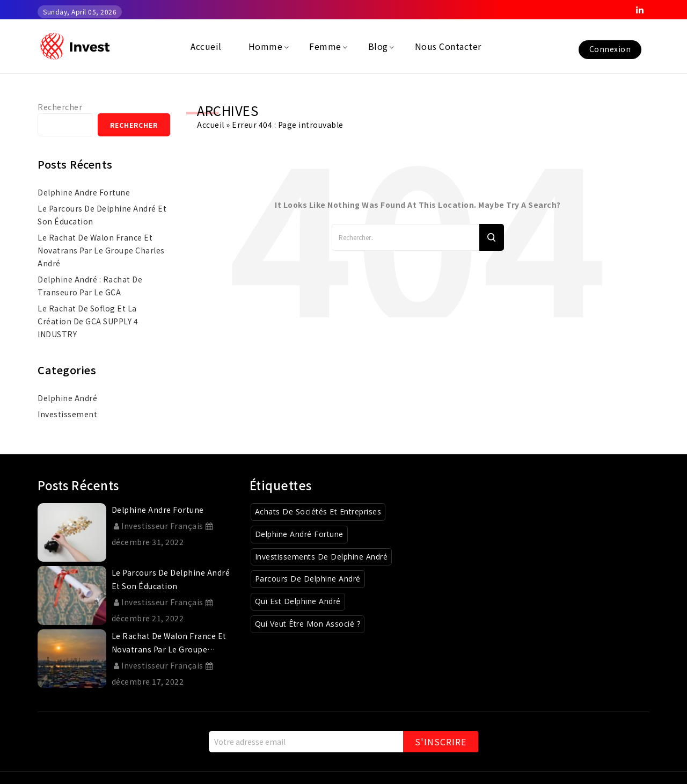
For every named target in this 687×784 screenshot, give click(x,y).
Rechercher (60, 107)
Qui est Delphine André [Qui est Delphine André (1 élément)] (298, 601)
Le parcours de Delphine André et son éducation (102, 215)
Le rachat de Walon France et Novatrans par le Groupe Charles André (101, 250)
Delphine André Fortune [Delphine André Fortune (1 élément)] (299, 534)
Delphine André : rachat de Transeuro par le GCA (90, 286)
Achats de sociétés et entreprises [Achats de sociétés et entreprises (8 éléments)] (318, 511)
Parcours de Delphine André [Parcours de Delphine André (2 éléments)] (308, 579)
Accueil (211, 125)
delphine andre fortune (84, 192)
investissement (67, 414)
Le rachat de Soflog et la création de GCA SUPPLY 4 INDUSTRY (88, 321)
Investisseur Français (159, 526)
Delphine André (67, 398)
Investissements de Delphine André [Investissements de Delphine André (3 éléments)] (321, 557)
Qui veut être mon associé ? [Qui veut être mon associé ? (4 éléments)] (308, 624)
